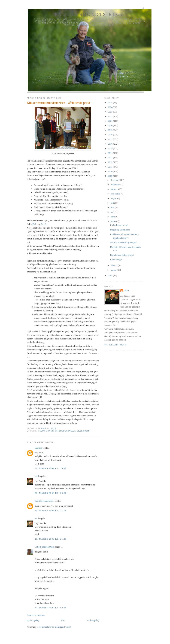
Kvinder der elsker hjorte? (122, 255)
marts (114, 221)
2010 (110, 171)
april (113, 217)
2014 (110, 153)
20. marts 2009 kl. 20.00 (51, 493)
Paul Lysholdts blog (90, 14)
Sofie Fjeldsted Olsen (45, 547)
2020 (110, 125)
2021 (110, 121)
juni (113, 207)
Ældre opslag (93, 620)
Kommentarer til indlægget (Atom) (55, 627)
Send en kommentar (36, 615)
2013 (110, 158)
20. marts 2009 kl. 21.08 (51, 510)
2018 (110, 135)
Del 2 (43, 224)
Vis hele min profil (116, 345)
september (116, 194)
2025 (110, 103)
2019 (110, 130)
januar (114, 270)
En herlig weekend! (119, 225)
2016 (110, 144)
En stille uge (116, 259)
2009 (110, 176)
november (116, 185)
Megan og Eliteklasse (120, 230)
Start (63, 620)
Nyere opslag (33, 620)
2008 (110, 276)
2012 (110, 162)
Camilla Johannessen (44, 501)
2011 (110, 167)
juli (113, 203)
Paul (37, 476)
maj (113, 212)
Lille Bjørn (84, 431)
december (116, 180)
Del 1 (35, 224)
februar (114, 265)
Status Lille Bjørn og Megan (123, 242)
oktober (115, 189)
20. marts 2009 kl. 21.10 (51, 539)
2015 (110, 148)
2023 (110, 112)
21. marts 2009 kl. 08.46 (51, 608)
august (114, 198)
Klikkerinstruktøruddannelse (58, 431)
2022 (110, 116)
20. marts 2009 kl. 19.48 (51, 468)
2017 (110, 139)
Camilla (38, 448)
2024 (110, 107)
